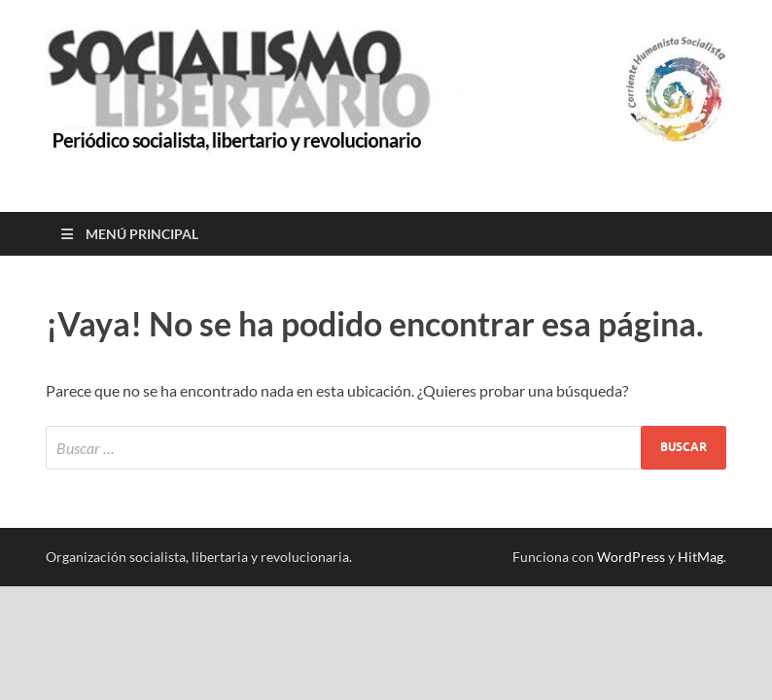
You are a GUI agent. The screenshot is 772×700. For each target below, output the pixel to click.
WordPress (631, 557)
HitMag (701, 557)
